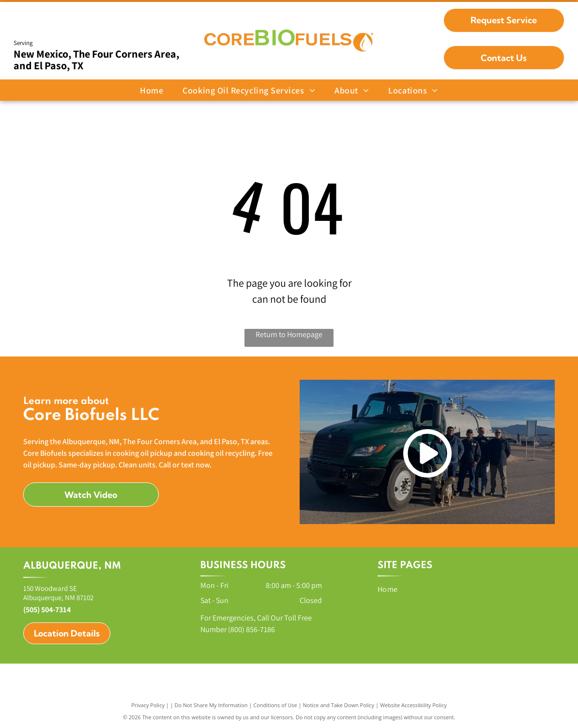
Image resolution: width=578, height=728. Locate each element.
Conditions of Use (275, 705)
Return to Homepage (289, 334)
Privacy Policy (148, 705)
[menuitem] (152, 90)
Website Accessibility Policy (413, 705)
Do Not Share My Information (211, 705)
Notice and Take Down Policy (339, 705)
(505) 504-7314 (47, 610)
